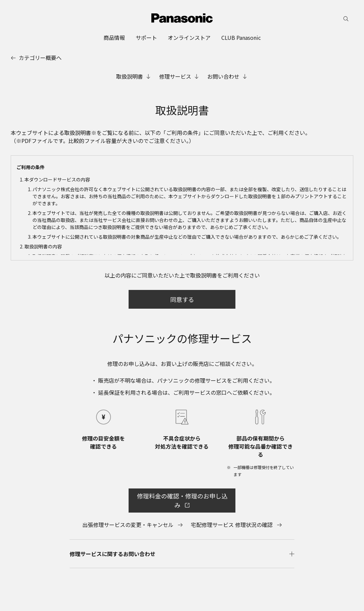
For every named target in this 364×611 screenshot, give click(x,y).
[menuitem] (114, 37)
